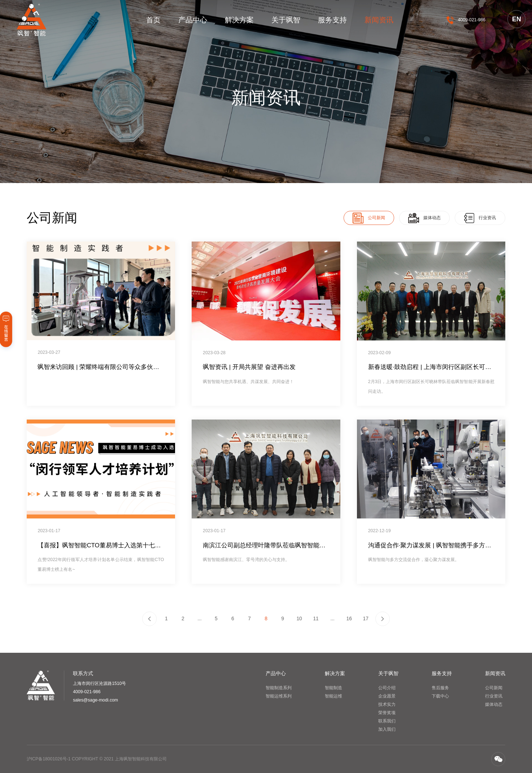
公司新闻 (494, 688)
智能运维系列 (279, 696)
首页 (153, 20)
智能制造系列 (279, 688)
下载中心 (440, 696)
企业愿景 (387, 696)
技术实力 (387, 704)
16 (349, 618)
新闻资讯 (379, 20)
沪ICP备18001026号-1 (49, 759)
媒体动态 (494, 704)
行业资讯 (494, 696)
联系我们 (387, 721)
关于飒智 (286, 20)
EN (517, 19)
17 (366, 618)
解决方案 (239, 20)
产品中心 (193, 20)
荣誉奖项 (387, 713)
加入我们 (387, 729)
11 (316, 618)
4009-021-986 (472, 20)
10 (299, 618)
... (200, 618)
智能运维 (333, 696)
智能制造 (333, 688)
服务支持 (332, 20)
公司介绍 (387, 688)
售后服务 (440, 688)
